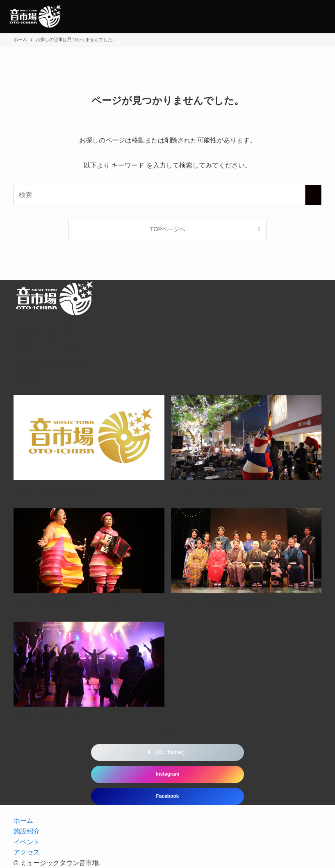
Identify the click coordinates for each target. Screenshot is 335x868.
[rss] (178, 808)
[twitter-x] (158, 808)
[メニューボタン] (319, 16)
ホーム (23, 821)
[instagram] (168, 808)
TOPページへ (167, 229)
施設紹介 (27, 831)
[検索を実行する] (313, 195)
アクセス (27, 852)
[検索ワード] (168, 195)
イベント (27, 842)
